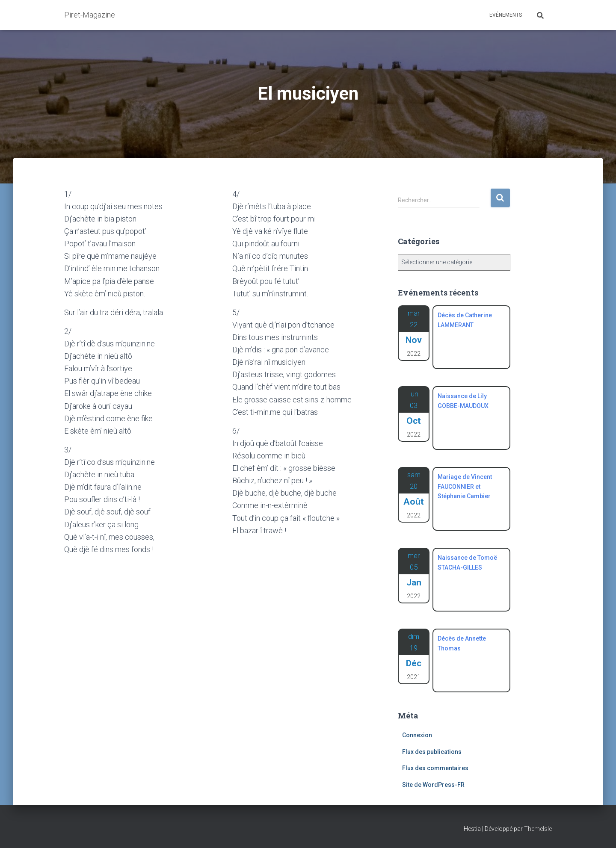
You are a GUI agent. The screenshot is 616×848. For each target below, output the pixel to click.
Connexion (417, 735)
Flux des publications (432, 752)
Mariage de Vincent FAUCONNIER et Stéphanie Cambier (465, 486)
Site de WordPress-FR (433, 785)
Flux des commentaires (435, 768)
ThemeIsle (538, 829)
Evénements (506, 15)
